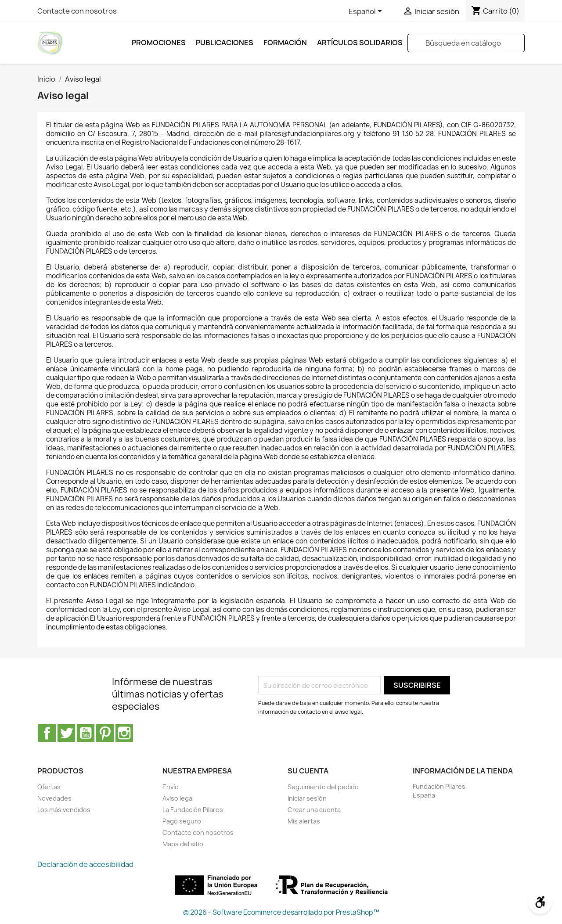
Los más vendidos (64, 810)
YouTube (86, 733)
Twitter (66, 733)
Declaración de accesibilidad (85, 864)
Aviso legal (178, 798)
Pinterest (105, 733)
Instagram (124, 733)
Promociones (159, 43)
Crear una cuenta (314, 810)
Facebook (47, 733)
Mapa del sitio (183, 844)
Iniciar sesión (307, 798)
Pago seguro (182, 821)
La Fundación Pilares (193, 810)
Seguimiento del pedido (323, 787)
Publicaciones (225, 43)
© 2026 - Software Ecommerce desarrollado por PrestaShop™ (281, 912)
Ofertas (49, 787)
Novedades (54, 798)
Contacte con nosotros (77, 11)
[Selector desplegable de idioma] (367, 12)
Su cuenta (308, 771)
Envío (171, 787)
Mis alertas (304, 821)
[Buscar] (466, 43)
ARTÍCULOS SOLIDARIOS (360, 43)
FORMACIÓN (285, 43)
